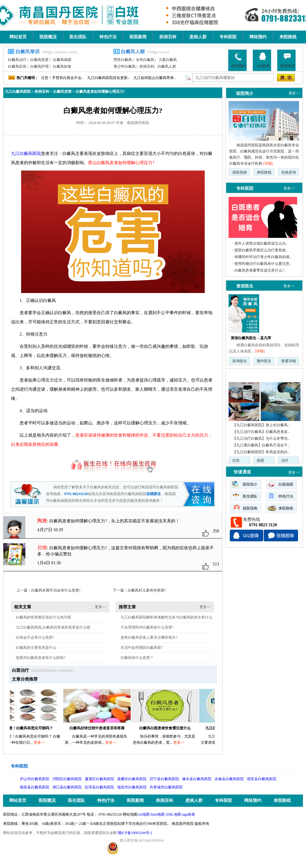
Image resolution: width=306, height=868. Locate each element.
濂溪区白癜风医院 (99, 779)
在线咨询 (289, 172)
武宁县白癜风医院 (164, 779)
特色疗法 (108, 37)
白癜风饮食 (62, 66)
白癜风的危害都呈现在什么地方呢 (43, 617)
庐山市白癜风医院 (35, 779)
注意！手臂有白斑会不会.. (62, 78)
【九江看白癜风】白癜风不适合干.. (261, 445)
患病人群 (198, 37)
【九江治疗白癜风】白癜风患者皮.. (261, 432)
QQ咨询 (263, 60)
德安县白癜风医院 (262, 779)
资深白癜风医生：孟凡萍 (251, 338)
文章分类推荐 (25, 679)
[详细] (268, 163)
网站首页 (18, 37)
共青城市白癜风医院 (166, 787)
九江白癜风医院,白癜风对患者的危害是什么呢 (53, 627)
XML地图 (173, 814)
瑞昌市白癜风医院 (132, 787)
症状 (236, 460)
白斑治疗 (21, 670)
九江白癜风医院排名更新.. (108, 78)
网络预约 (258, 37)
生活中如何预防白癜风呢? (142, 648)
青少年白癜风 (125, 66)
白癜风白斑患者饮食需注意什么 (167, 728)
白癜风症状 (17, 66)
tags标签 (189, 814)
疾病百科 (168, 37)
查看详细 (289, 361)
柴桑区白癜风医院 (132, 779)
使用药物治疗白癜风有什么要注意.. (263, 264)
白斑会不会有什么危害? (35, 637)
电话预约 (239, 60)
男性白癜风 (123, 60)
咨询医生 (288, 60)
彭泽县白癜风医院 (99, 787)
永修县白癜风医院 (229, 779)
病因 (260, 460)
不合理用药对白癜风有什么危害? (147, 627)
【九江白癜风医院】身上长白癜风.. (261, 425)
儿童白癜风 (168, 60)
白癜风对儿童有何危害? (147, 590)
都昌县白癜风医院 (35, 787)
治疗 (285, 460)
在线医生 (154, 494)
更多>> (101, 607)
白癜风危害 (39, 60)
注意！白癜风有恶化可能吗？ (32, 728)
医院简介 (245, 93)
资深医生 (245, 286)
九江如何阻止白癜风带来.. (155, 78)
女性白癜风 (145, 60)
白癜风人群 (167, 66)
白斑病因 (286, 484)
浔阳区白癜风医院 (67, 779)
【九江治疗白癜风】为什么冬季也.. (261, 438)
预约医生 (264, 361)
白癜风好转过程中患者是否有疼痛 (99, 728)
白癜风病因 (62, 60)
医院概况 (48, 37)
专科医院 (228, 37)
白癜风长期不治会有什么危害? (56, 590)
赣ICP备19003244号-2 (135, 833)
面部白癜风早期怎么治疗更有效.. (261, 250)
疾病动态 (242, 374)
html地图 (158, 814)
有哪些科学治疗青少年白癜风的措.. (263, 257)
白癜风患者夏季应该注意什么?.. (260, 270)
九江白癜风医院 (18, 92)
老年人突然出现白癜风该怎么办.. (261, 243)
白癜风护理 (39, 66)
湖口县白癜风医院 (67, 787)
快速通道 (242, 472)
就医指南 (240, 172)
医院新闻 (138, 37)
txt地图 (144, 814)
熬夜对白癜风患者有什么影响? (41, 658)
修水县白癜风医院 (197, 779)
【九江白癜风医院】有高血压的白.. (261, 452)
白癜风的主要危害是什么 (36, 648)
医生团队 (78, 37)
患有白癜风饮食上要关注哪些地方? (149, 637)
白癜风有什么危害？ (137, 658)
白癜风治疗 (17, 60)
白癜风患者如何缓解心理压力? (100, 92)
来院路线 (288, 37)
